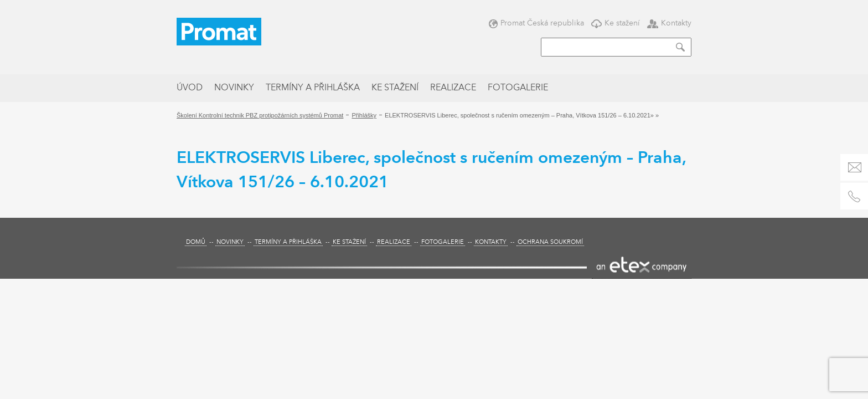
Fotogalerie (518, 88)
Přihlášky (364, 115)
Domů (196, 242)
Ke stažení (616, 23)
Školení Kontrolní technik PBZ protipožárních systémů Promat (260, 115)
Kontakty (669, 23)
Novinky (234, 88)
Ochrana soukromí (550, 242)
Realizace (453, 88)
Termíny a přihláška (313, 88)
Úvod (190, 88)
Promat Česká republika (536, 23)
